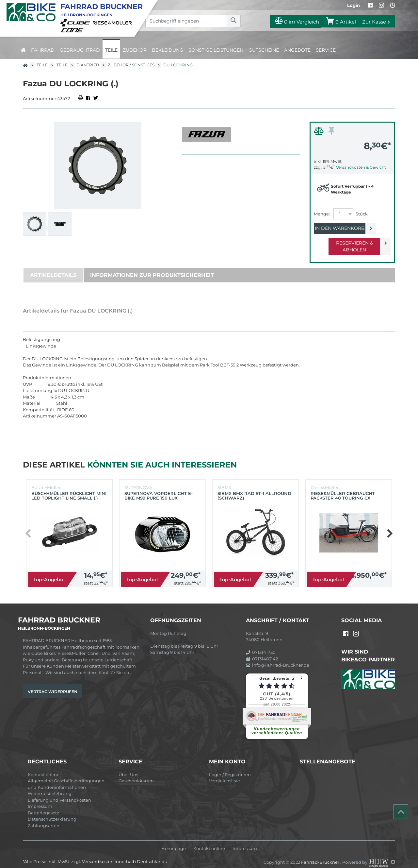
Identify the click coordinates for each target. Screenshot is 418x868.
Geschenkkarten (136, 774)
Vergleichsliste (225, 774)
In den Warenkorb (347, 228)
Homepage (174, 842)
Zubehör (135, 50)
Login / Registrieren (230, 768)
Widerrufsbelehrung (50, 787)
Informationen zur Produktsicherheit (152, 268)
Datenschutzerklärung (52, 812)
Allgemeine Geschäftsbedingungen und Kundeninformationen (66, 777)
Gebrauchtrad (80, 50)
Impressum (40, 799)
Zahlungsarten (44, 819)
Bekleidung (168, 50)
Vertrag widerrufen (53, 685)
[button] (389, 526)
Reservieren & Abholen (347, 243)
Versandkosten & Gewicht (361, 167)
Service (326, 50)
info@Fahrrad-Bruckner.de (278, 658)
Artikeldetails (53, 268)
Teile (111, 50)
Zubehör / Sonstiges (131, 65)
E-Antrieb (88, 65)
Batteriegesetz (43, 806)
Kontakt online (44, 768)
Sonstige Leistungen (216, 50)
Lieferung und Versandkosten (59, 793)
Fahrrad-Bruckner (321, 855)
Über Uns (128, 768)
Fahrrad (43, 50)
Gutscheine (264, 50)
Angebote (297, 50)
